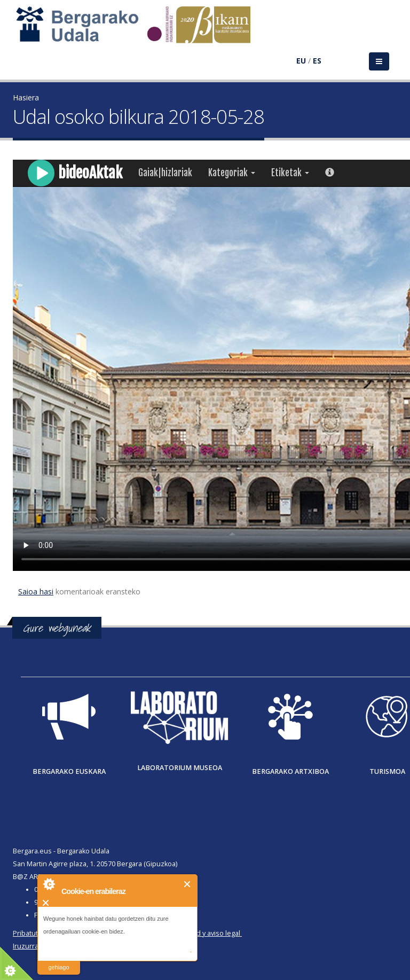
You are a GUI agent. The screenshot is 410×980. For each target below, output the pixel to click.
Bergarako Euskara (69, 771)
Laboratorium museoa (180, 768)
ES (317, 61)
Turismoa (387, 771)
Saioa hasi (36, 591)
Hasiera (26, 97)
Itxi (188, 884)
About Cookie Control (49, 884)
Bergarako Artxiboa (290, 771)
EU (301, 61)
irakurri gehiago (58, 961)
